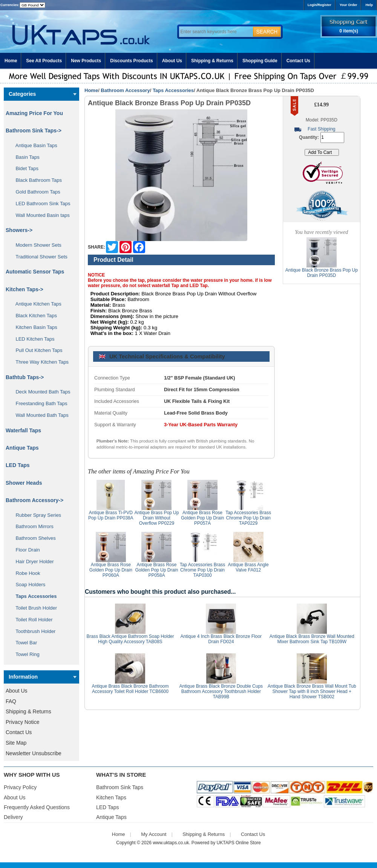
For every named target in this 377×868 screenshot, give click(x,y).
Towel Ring (25, 654)
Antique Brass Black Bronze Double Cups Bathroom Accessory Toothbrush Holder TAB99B (221, 691)
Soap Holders (28, 585)
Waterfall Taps (23, 430)
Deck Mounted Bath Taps (40, 392)
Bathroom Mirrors (32, 526)
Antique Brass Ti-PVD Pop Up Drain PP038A (111, 515)
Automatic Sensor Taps (35, 272)
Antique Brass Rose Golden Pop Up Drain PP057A (202, 518)
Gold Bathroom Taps (35, 192)
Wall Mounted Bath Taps (39, 415)
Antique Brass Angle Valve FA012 (248, 567)
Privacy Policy (20, 787)
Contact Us (298, 61)
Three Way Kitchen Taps (39, 362)
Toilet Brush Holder (34, 608)
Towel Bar (24, 643)
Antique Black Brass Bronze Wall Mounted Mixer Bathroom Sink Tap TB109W (312, 639)
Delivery (13, 817)
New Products (86, 61)
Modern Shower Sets (36, 245)
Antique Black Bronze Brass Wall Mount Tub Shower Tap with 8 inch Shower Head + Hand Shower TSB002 (312, 691)
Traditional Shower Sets (39, 257)
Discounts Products (131, 61)
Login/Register (320, 5)
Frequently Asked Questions (37, 807)
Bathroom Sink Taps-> (34, 131)
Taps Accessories (173, 90)
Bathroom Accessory (125, 90)
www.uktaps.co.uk (171, 843)
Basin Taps (25, 157)
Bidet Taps (24, 168)
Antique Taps (22, 448)
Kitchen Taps (111, 797)
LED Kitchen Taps (32, 339)
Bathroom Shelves (33, 538)
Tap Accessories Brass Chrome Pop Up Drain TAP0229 (248, 518)
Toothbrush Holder (33, 631)
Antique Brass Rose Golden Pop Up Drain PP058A (156, 570)
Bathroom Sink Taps (120, 787)
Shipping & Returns (212, 61)
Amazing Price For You (34, 113)
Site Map (16, 743)
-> (34, 500)
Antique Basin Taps (34, 145)
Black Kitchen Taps (34, 316)
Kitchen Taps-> (25, 289)
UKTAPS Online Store (239, 843)
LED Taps (18, 465)
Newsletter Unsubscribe (34, 753)
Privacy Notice (22, 722)
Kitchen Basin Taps (34, 327)
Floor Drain (25, 550)
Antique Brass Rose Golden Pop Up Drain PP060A (111, 570)
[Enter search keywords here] (215, 32)
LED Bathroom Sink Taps (40, 204)
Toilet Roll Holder (31, 620)
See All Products (44, 61)
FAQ (11, 701)
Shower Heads (24, 483)
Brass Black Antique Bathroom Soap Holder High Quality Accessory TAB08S (130, 639)
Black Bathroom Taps (36, 180)
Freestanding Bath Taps (39, 403)
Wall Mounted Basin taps (40, 215)
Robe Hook (25, 573)
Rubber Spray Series (36, 515)
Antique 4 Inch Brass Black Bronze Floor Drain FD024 (221, 639)
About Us (172, 61)
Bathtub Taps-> (25, 377)
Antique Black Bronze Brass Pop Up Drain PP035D (322, 273)
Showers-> (19, 230)
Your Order (349, 5)
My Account (154, 834)
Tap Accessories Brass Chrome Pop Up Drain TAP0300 (203, 570)
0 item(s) (349, 31)
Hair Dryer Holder (32, 562)
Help (369, 5)
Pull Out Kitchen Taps (36, 350)
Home (11, 61)
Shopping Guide (260, 61)
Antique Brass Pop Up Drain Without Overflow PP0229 (156, 518)
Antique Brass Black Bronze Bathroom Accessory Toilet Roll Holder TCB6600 (130, 689)
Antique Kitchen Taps (36, 304)
